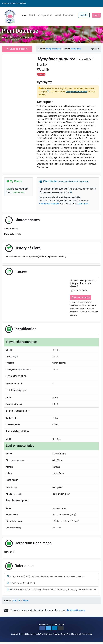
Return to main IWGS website (14, 3)
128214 (16, 601)
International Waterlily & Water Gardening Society (48, 634)
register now (19, 192)
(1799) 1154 (21, 583)
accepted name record (77, 92)
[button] (42, 628)
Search (32, 15)
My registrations (45, 15)
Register (84, 15)
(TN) (45, 92)
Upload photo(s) (81, 297)
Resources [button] (68, 15)
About (58, 15)
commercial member (49, 204)
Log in (96, 15)
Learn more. (83, 204)
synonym (41, 74)
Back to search (17, 49)
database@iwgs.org (76, 610)
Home (24, 15)
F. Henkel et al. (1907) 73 (46, 576)
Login (9, 189)
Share (26, 601)
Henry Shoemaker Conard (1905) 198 (51, 590)
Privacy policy (87, 634)
